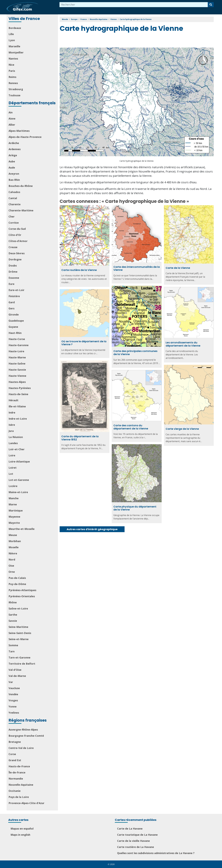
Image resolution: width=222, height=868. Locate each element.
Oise (11, 566)
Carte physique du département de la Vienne (135, 508)
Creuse (13, 247)
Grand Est (15, 760)
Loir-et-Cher (17, 449)
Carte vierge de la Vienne (182, 429)
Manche (14, 498)
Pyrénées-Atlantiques (22, 590)
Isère (12, 425)
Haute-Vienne (17, 376)
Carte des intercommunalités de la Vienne (137, 268)
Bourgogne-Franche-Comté (26, 736)
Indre (12, 412)
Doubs (13, 265)
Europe (74, 19)
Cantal (13, 198)
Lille (11, 34)
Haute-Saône (17, 363)
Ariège (13, 155)
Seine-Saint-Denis (20, 633)
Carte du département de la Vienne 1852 (80, 438)
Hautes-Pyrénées (20, 388)
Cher (12, 217)
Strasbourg (16, 89)
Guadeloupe (16, 321)
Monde (65, 19)
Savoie (13, 621)
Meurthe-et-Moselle (22, 529)
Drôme (13, 272)
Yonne (13, 706)
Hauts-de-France (19, 766)
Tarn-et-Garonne (19, 657)
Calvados (14, 192)
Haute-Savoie (17, 370)
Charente (15, 204)
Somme (13, 645)
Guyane (13, 327)
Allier (12, 125)
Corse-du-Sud (17, 229)
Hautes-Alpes (17, 382)
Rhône (13, 602)
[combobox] (134, 5)
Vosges (13, 700)
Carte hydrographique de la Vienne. (137, 161)
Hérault (13, 400)
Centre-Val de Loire (21, 748)
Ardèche (14, 143)
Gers (11, 308)
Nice (11, 65)
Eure (11, 284)
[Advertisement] (112, 40)
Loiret (13, 468)
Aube (12, 161)
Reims (12, 77)
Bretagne (15, 742)
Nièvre (13, 553)
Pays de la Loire (19, 797)
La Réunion (16, 437)
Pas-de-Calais (17, 578)
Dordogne (15, 259)
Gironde (14, 314)
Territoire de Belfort (22, 664)
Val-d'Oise (15, 670)
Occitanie (15, 791)
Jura (11, 431)
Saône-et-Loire (18, 608)
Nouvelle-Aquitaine (21, 785)
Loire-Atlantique (19, 461)
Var (11, 682)
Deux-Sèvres (17, 253)
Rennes (13, 83)
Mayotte (14, 523)
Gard (12, 302)
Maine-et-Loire (18, 492)
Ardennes (15, 149)
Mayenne (14, 517)
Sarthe (13, 615)
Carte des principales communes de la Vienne (135, 353)
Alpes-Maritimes (19, 131)
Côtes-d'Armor (18, 241)
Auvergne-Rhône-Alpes (23, 730)
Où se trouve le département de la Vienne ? (84, 343)
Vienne (114, 19)
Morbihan (15, 541)
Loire (12, 455)
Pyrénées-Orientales (22, 596)
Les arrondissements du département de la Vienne (183, 344)
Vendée (13, 694)
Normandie (16, 779)
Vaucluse (14, 688)
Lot (11, 474)
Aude (12, 168)
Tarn (12, 651)
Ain (11, 112)
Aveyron (14, 174)
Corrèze (14, 223)
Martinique (16, 510)
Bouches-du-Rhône (21, 186)
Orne (12, 572)
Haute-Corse (17, 339)
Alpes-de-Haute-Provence (25, 137)
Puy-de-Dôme (17, 584)
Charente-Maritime (21, 210)
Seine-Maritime (18, 627)
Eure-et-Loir (16, 290)
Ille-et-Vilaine (17, 406)
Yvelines (14, 713)
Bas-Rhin (14, 180)
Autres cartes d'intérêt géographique (92, 529)
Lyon (12, 40)
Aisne (12, 119)
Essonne (14, 278)
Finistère (14, 296)
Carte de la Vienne (178, 268)
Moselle (14, 547)
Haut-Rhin (15, 333)
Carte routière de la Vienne (79, 270)
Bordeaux (15, 28)
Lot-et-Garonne (19, 480)
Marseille (14, 46)
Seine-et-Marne (19, 639)
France (84, 19)
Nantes (13, 59)
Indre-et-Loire (18, 419)
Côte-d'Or (15, 235)
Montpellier (16, 52)
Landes (13, 443)
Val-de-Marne (17, 676)
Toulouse (14, 95)
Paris (12, 71)
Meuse (13, 535)
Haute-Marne (17, 357)
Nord (12, 559)
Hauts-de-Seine (18, 394)
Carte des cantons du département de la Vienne (131, 427)
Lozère (13, 486)
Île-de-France (17, 772)
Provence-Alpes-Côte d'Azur (26, 803)
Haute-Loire (16, 351)
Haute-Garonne (19, 345)
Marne (13, 504)
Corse (12, 754)
